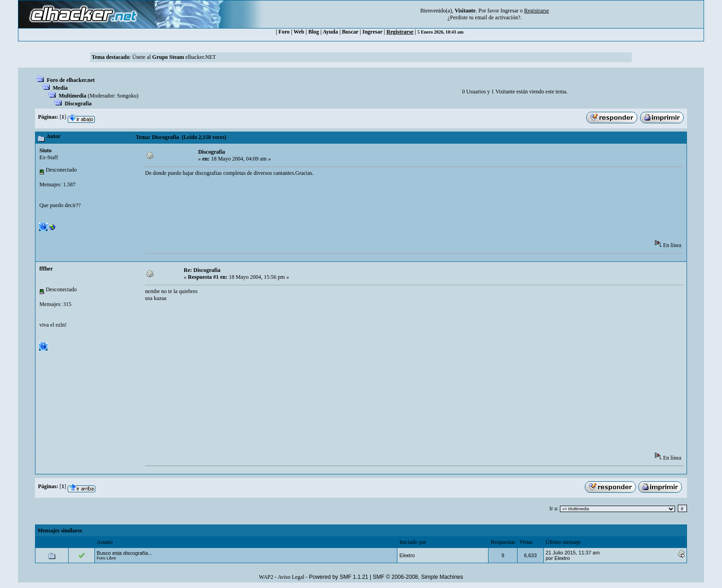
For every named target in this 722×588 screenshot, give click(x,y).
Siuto (45, 150)
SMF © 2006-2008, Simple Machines (418, 577)
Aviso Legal (291, 577)
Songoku (127, 96)
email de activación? (498, 17)
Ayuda (330, 32)
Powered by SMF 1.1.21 (339, 577)
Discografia (78, 104)
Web (299, 32)
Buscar (350, 32)
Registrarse (400, 32)
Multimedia (72, 96)
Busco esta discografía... (124, 553)
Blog (313, 32)
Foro (284, 32)
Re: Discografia (202, 270)
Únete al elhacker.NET (174, 57)
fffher (46, 269)
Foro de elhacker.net (70, 80)
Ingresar (509, 11)
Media (60, 88)
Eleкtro (407, 555)
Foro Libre (106, 558)
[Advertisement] (313, 211)
